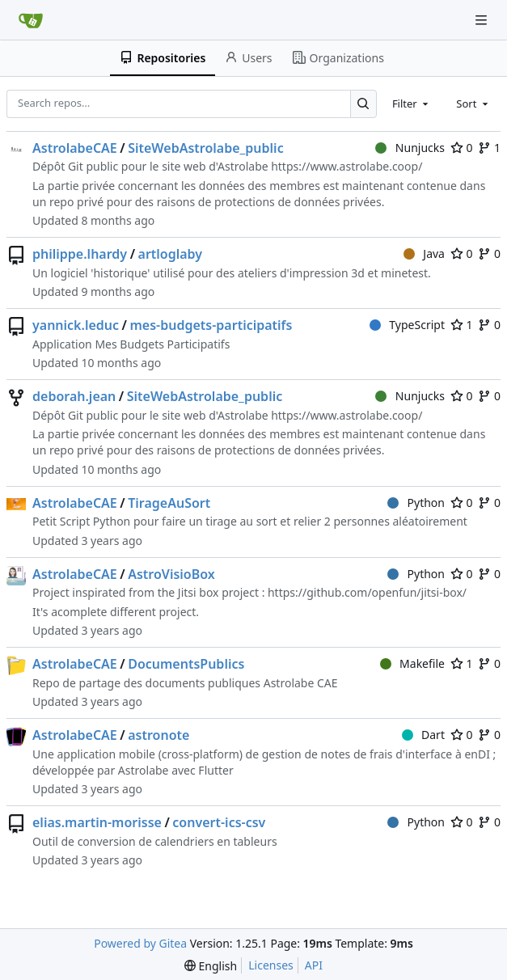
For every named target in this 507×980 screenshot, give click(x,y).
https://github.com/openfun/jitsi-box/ (367, 592)
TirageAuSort (169, 503)
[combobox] (412, 103)
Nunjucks (410, 148)
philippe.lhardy (80, 254)
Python (416, 503)
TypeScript (407, 325)
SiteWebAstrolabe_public (205, 148)
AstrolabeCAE (75, 148)
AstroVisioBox (171, 574)
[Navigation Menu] (483, 20)
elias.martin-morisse (97, 822)
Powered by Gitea (140, 943)
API (314, 965)
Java (424, 253)
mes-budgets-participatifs (211, 325)
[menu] (211, 966)
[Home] (31, 20)
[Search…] (363, 104)
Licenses (271, 965)
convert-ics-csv (219, 822)
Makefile (412, 663)
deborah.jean (74, 396)
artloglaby (171, 254)
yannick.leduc (76, 325)
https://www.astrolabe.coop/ (346, 166)
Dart (423, 735)
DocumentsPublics (186, 664)
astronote (158, 735)
